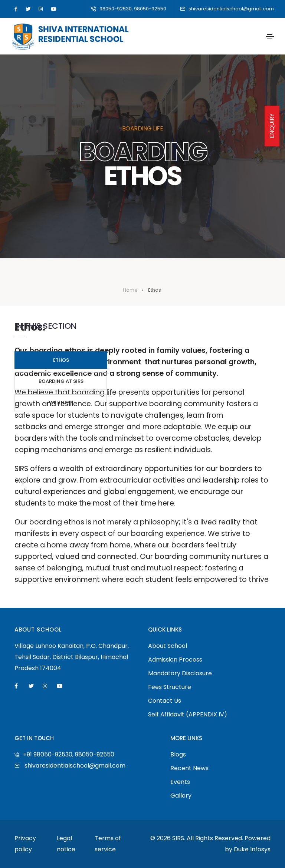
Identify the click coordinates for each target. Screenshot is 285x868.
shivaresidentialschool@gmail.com (227, 9)
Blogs (178, 754)
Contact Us (165, 701)
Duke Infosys (252, 849)
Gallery (181, 796)
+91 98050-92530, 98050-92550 (64, 754)
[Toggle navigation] (270, 37)
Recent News (189, 768)
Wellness (61, 403)
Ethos (61, 360)
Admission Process (175, 660)
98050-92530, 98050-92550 (129, 9)
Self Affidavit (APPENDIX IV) (188, 714)
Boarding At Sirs (61, 381)
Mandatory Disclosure (180, 673)
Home (130, 290)
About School (168, 646)
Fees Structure (170, 687)
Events (180, 782)
